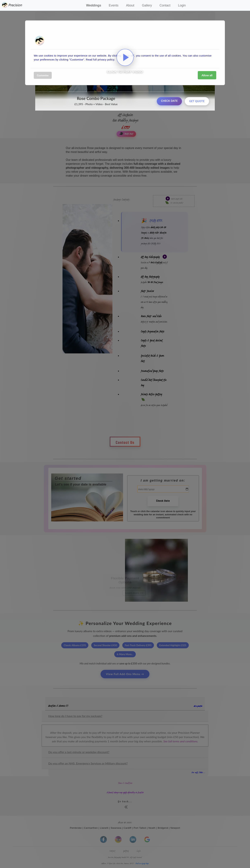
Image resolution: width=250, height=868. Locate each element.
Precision (12, 5)
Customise (43, 75)
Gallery (147, 5)
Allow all (207, 75)
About (130, 5)
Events (114, 5)
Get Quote (197, 101)
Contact (165, 5)
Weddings (94, 5)
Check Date (169, 101)
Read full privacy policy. (100, 60)
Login (182, 5)
